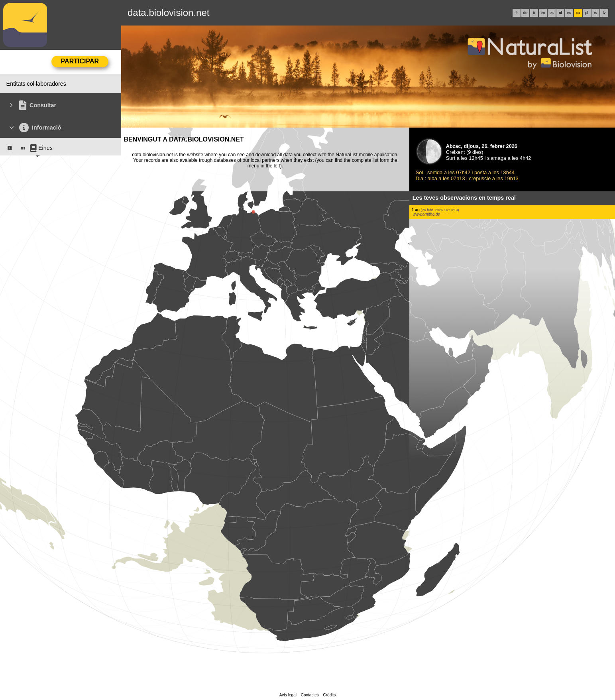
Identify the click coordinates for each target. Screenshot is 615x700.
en (543, 13)
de (525, 13)
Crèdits (330, 695)
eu (569, 13)
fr (517, 13)
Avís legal (288, 695)
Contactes (310, 695)
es (552, 13)
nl (560, 13)
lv (604, 13)
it (534, 13)
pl (587, 13)
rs (595, 13)
